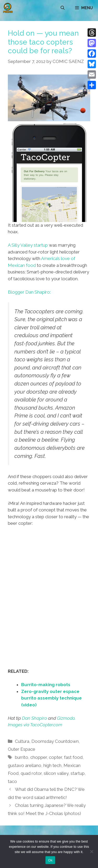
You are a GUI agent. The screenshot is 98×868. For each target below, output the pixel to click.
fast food (73, 757)
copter (55, 757)
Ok (50, 860)
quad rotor (31, 773)
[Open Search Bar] (63, 8)
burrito (22, 757)
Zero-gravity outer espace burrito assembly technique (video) (51, 698)
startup (78, 773)
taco (12, 781)
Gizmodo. (66, 718)
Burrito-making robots (46, 685)
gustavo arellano (25, 765)
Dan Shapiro (34, 718)
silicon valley (56, 773)
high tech (52, 765)
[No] (91, 851)
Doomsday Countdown (55, 741)
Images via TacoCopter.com (35, 725)
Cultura (22, 741)
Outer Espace (22, 749)
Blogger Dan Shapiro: (29, 292)
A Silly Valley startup (28, 245)
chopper (39, 757)
